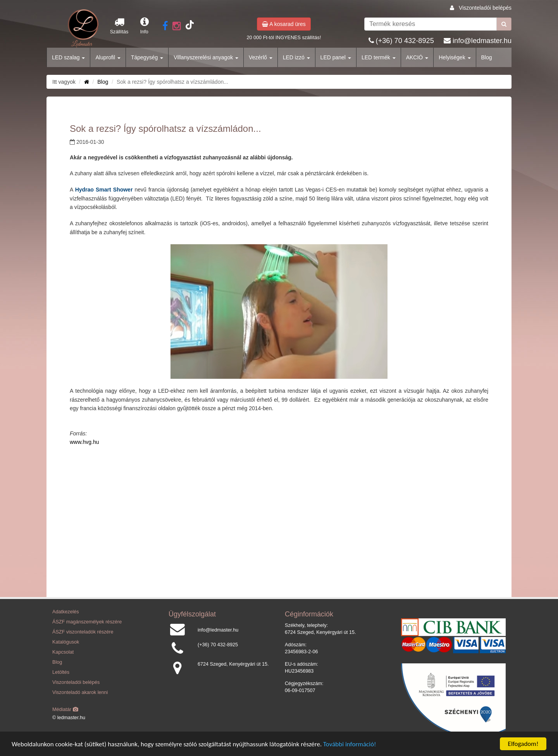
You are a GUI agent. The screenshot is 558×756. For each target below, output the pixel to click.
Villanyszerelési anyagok (206, 57)
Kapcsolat (63, 652)
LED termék (379, 57)
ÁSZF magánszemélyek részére (87, 622)
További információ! (350, 745)
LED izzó (296, 57)
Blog (487, 57)
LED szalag (68, 57)
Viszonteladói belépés (485, 8)
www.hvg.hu (84, 442)
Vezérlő (261, 57)
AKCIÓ (417, 57)
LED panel (336, 57)
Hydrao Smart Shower (105, 190)
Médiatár (65, 709)
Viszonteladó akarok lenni (80, 692)
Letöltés (61, 672)
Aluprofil (108, 57)
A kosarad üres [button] (284, 24)
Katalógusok (66, 642)
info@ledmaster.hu (482, 41)
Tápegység (147, 57)
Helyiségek (455, 57)
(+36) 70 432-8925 (405, 41)
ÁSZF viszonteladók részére (83, 632)
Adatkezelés (66, 612)
